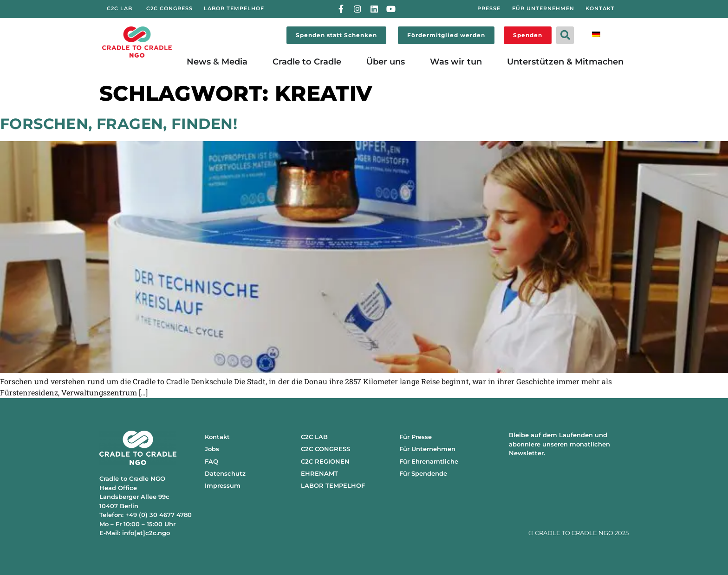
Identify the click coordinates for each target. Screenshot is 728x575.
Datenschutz (225, 473)
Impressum (223, 485)
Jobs (212, 449)
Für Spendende (423, 473)
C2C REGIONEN (325, 461)
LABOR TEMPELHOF (333, 485)
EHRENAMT (319, 473)
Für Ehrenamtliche (429, 461)
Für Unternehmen (427, 449)
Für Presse (416, 437)
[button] (565, 35)
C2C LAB (314, 437)
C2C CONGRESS (325, 449)
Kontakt (217, 437)
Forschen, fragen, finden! (119, 124)
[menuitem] (596, 34)
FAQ (211, 461)
